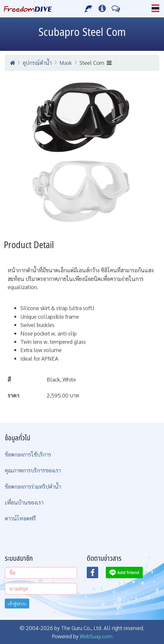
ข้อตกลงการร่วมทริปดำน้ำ (33, 486)
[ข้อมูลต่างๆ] (102, 9)
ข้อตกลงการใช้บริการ (28, 454)
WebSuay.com (96, 636)
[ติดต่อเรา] (116, 9)
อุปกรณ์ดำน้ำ (37, 62)
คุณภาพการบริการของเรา (33, 470)
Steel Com (96, 62)
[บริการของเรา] (89, 9)
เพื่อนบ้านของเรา (24, 502)
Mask (66, 62)
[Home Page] (28, 9)
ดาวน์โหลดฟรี (20, 518)
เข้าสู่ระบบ (17, 603)
